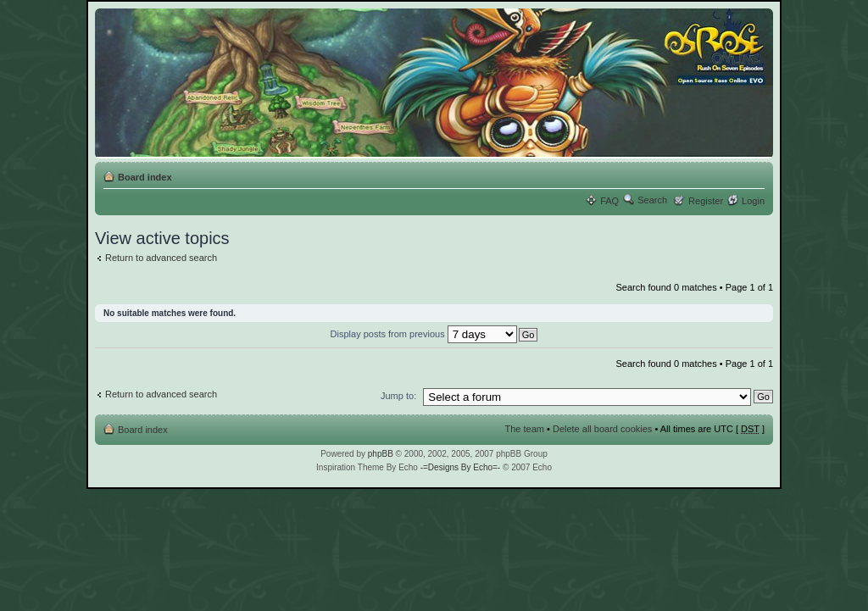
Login (753, 201)
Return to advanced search (161, 258)
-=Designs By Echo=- (461, 467)
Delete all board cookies (602, 429)
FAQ (609, 201)
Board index (145, 177)
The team (525, 429)
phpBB (381, 454)
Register (706, 201)
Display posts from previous (424, 334)
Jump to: (398, 396)
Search (652, 200)
